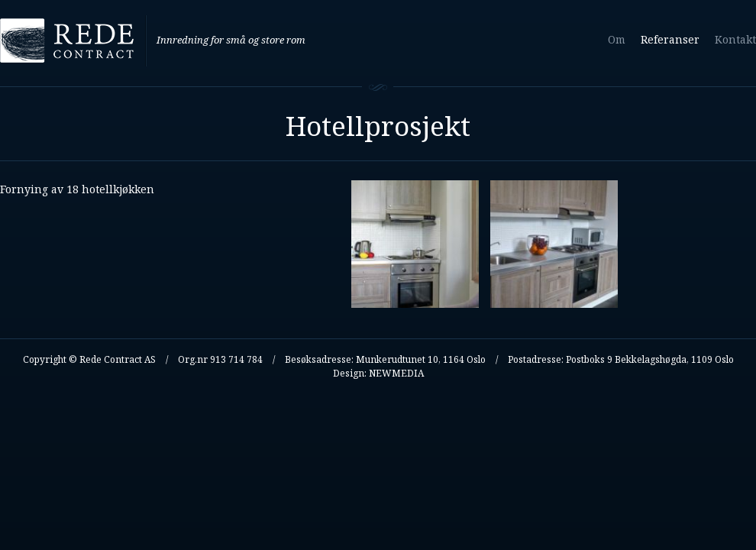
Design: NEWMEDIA (378, 373)
